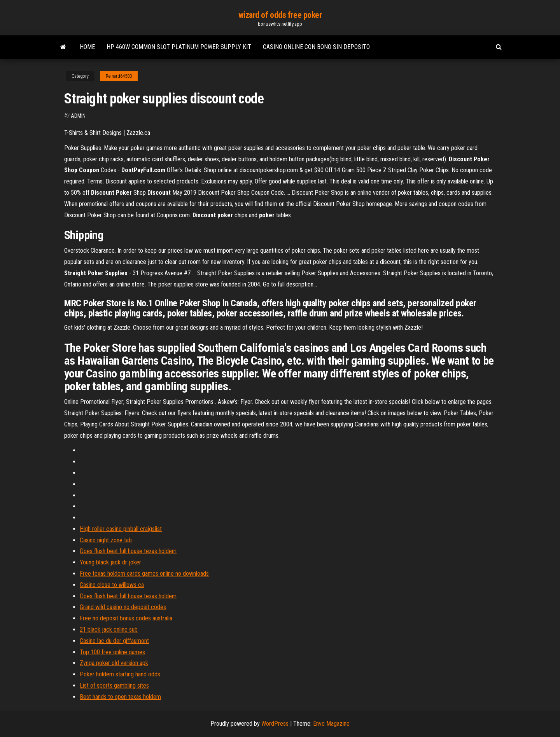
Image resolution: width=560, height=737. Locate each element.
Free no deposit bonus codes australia (126, 618)
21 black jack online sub (109, 630)
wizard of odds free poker (280, 15)
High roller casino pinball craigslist (121, 529)
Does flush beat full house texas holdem (128, 551)
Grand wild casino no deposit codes (123, 607)
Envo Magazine (331, 724)
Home (87, 47)
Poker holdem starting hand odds (120, 674)
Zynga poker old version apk (114, 663)
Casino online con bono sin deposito (316, 47)
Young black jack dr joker (110, 562)
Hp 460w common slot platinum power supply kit (179, 47)
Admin (78, 116)
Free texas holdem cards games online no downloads (144, 574)
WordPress (275, 724)
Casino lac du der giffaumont (114, 641)
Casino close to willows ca (112, 585)
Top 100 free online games (112, 652)
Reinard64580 (119, 76)
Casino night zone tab (106, 540)
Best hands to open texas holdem (120, 697)
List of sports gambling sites (114, 685)
